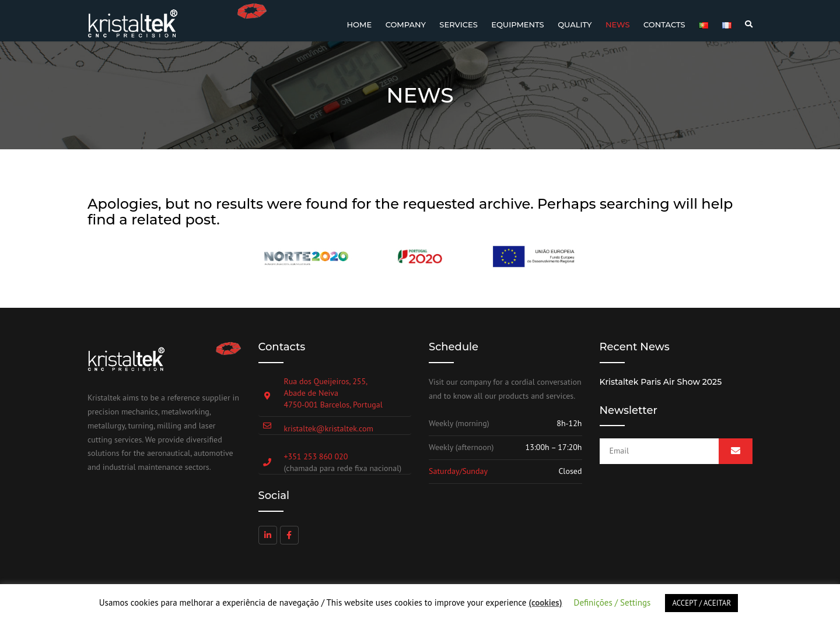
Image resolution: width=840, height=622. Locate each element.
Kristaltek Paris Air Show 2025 (661, 382)
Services (458, 24)
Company (406, 24)
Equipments (517, 24)
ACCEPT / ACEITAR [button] (701, 603)
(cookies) (545, 602)
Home (360, 24)
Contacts (664, 24)
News (618, 24)
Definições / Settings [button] (612, 602)
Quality (575, 24)
